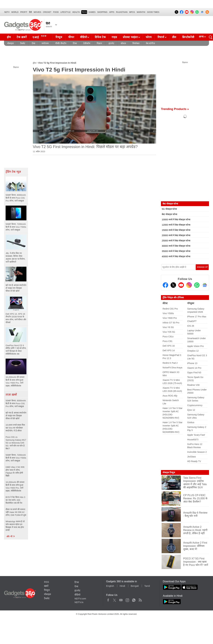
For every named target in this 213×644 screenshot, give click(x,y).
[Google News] (205, 285)
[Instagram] (189, 285)
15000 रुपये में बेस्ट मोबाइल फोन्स (176, 230)
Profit (24, 12)
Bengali (135, 586)
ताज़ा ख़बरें (11, 395)
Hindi (122, 586)
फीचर (71, 37)
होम (9, 37)
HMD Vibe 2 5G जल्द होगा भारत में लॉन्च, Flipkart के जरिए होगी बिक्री (15, 471)
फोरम (149, 37)
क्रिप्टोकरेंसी (188, 37)
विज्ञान (99, 43)
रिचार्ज (161, 37)
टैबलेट (23, 43)
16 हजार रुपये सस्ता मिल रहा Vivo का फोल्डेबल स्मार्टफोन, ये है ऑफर (15, 428)
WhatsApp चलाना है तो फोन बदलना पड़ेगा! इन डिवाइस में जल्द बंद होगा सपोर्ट (15, 526)
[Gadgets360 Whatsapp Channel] (197, 285)
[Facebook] (165, 285)
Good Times (153, 12)
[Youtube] (181, 285)
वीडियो (83, 37)
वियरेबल (136, 43)
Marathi (141, 12)
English (110, 586)
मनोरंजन (45, 43)
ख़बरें (46, 586)
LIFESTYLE (65, 12)
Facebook (108, 599)
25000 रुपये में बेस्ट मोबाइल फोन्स (176, 241)
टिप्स (75, 43)
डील (174, 37)
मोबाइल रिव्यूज (169, 472)
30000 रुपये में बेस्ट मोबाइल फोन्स (176, 246)
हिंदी (30, 12)
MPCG (132, 12)
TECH (84, 12)
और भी (11, 536)
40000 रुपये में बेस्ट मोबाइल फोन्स (176, 256)
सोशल (123, 43)
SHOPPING (102, 12)
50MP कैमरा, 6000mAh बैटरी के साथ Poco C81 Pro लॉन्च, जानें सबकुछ (16, 403)
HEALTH (76, 12)
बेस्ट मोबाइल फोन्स (169, 214)
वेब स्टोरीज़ (150, 43)
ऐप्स (33, 43)
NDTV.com (80, 599)
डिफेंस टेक (100, 37)
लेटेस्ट (165, 303)
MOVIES (37, 12)
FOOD (56, 12)
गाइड (114, 37)
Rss (140, 599)
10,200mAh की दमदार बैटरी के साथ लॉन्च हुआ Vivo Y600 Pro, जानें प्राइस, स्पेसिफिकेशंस (15, 486)
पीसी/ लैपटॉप (61, 43)
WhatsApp (134, 599)
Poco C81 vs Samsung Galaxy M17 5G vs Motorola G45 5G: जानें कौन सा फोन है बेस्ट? (16, 443)
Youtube (121, 599)
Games (92, 12)
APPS (112, 12)
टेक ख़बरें (22, 37)
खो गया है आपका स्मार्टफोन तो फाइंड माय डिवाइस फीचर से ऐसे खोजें (16, 416)
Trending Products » (175, 109)
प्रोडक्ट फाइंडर (130, 37)
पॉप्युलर (191, 303)
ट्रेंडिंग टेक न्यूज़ (13, 172)
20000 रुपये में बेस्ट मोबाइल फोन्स (176, 235)
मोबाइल (10, 43)
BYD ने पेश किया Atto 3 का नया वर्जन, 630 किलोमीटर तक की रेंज (15, 500)
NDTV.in (79, 602)
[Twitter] (173, 285)
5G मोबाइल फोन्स (169, 209)
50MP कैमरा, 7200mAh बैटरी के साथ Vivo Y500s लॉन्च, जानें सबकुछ (16, 458)
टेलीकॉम (87, 43)
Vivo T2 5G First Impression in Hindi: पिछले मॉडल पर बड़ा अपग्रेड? (85, 147)
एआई (40, 37)
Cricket (47, 12)
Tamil (147, 586)
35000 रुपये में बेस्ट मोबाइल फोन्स (176, 251)
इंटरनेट (111, 43)
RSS (47, 582)
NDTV (7, 12)
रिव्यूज (59, 37)
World (15, 12)
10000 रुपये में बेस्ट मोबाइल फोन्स (176, 220)
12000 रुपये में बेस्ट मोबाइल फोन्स (176, 225)
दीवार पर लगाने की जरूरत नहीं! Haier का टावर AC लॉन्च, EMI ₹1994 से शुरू (16, 512)
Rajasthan (122, 12)
